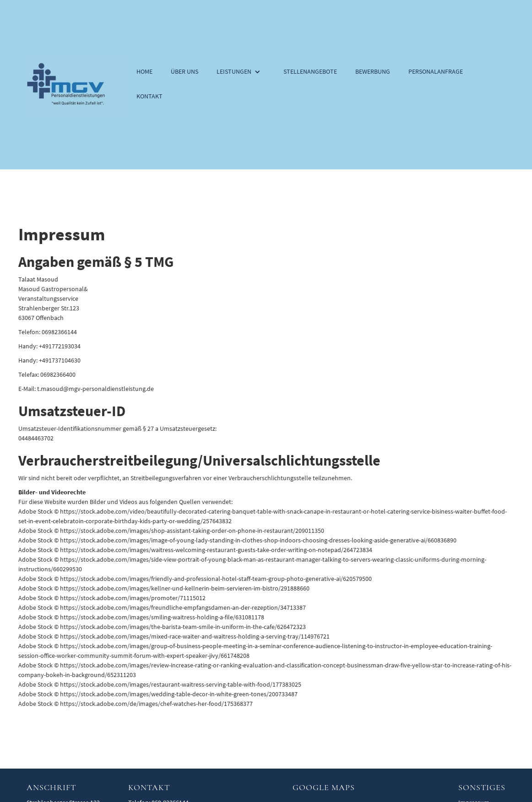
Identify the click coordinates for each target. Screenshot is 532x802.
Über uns (185, 71)
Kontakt (149, 96)
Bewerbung (373, 71)
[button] (241, 72)
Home (144, 71)
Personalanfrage (436, 71)
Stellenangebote (310, 71)
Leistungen (234, 71)
